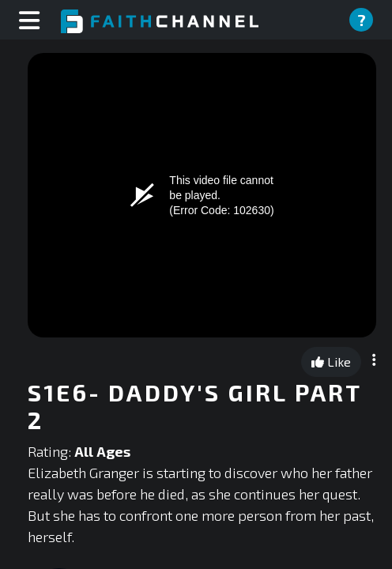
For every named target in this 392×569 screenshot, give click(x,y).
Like (331, 362)
